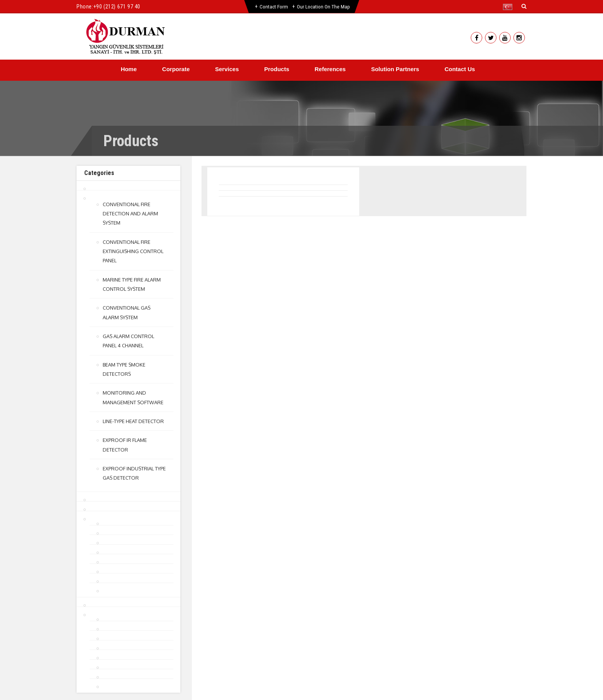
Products (277, 69)
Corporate (176, 69)
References (330, 69)
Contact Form (273, 7)
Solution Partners (395, 69)
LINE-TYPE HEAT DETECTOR (133, 419)
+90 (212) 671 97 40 (117, 7)
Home (129, 69)
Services (227, 69)
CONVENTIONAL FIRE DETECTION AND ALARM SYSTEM (130, 213)
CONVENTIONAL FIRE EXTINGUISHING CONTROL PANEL (133, 251)
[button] (509, 7)
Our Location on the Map (324, 7)
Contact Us (460, 69)
